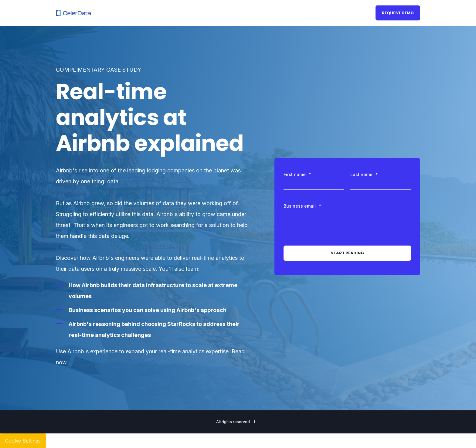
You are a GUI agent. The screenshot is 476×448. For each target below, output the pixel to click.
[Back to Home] (73, 13)
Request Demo (398, 13)
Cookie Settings (23, 441)
